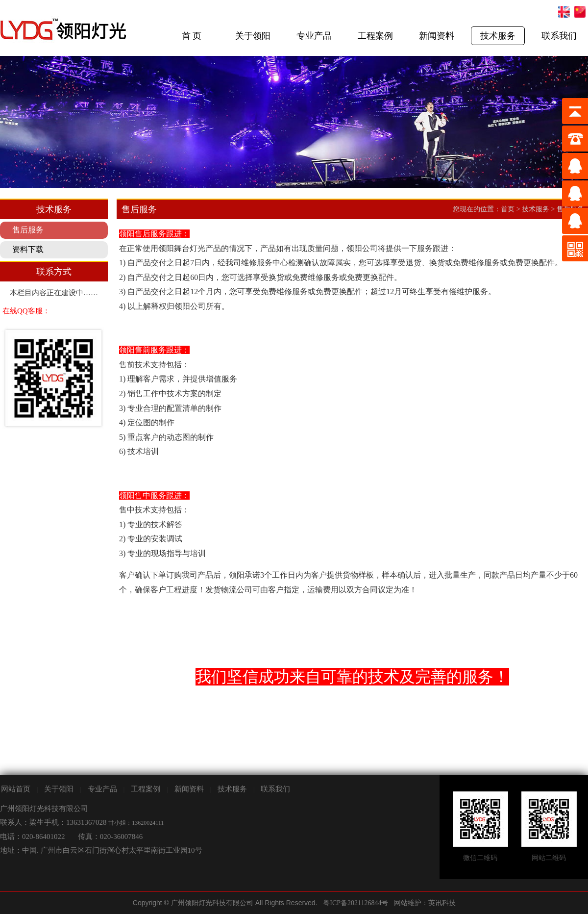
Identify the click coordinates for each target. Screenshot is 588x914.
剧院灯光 (0, 892)
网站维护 (408, 903)
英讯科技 (442, 903)
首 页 (192, 36)
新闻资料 (437, 36)
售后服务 (28, 230)
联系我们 (559, 36)
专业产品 (314, 36)
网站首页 (16, 789)
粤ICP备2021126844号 (355, 903)
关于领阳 (253, 36)
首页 (508, 209)
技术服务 (498, 36)
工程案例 (375, 36)
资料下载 (28, 249)
